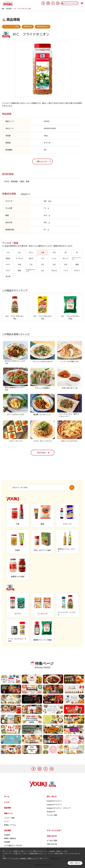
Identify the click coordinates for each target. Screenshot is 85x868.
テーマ (6, 821)
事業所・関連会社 (10, 838)
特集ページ (8, 813)
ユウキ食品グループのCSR (13, 846)
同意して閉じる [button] (75, 863)
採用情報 (7, 842)
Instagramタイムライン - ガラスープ (59, 808)
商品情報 (8, 808)
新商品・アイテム (10, 825)
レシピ (7, 802)
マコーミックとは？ (54, 830)
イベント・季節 (9, 818)
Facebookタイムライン (54, 801)
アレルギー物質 (52, 815)
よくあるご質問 (52, 841)
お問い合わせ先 (52, 844)
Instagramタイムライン (54, 805)
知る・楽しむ (52, 797)
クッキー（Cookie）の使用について (25, 858)
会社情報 (8, 830)
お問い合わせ (52, 836)
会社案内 (7, 835)
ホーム (7, 797)
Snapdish (51, 812)
